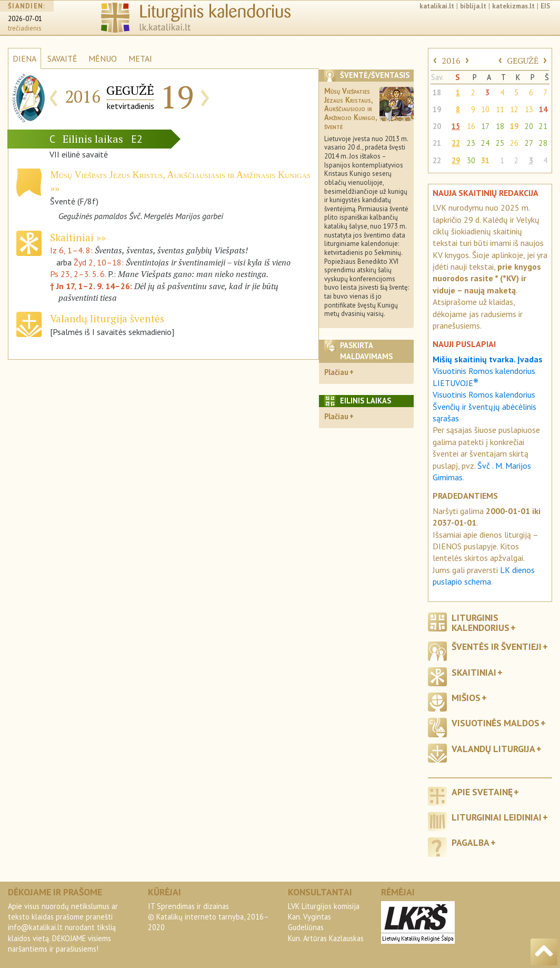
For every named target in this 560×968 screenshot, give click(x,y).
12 (514, 109)
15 (456, 126)
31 (485, 160)
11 (500, 109)
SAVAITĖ (62, 58)
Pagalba (471, 842)
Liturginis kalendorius (481, 623)
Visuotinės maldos (496, 723)
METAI (140, 58)
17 (485, 126)
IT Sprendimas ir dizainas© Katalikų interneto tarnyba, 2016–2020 (208, 917)
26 (514, 143)
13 (529, 109)
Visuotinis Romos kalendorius (484, 394)
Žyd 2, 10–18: (100, 262)
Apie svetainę (482, 792)
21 (543, 126)
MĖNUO (103, 58)
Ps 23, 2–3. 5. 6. (78, 274)
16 (471, 126)
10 (485, 109)
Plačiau (336, 372)
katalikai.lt (437, 6)
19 (437, 109)
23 (471, 143)
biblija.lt (473, 6)
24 (485, 143)
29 (456, 160)
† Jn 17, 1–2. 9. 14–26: (92, 286)
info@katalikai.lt (35, 927)
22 (456, 143)
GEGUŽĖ (523, 61)
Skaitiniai (73, 237)
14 (543, 109)
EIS (545, 6)
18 (437, 92)
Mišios (466, 698)
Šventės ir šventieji (497, 646)
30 (471, 160)
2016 (451, 61)
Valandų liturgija (493, 749)
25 (500, 143)
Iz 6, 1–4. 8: (72, 250)
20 (437, 126)
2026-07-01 (25, 19)
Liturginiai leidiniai (497, 817)
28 (543, 143)
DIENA (24, 58)
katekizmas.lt (513, 6)
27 (529, 143)
